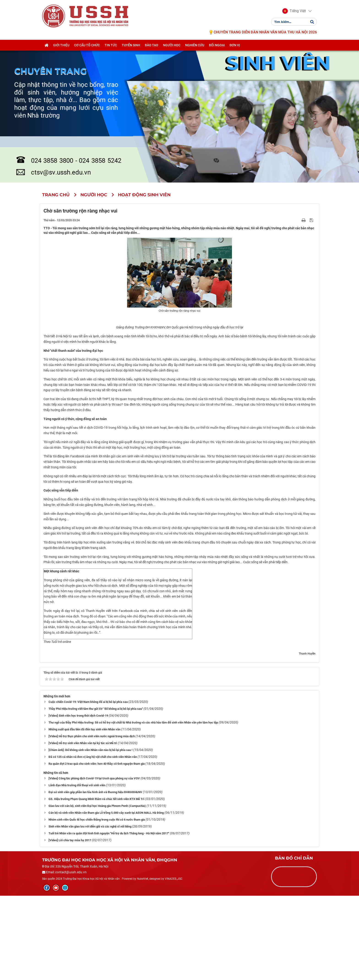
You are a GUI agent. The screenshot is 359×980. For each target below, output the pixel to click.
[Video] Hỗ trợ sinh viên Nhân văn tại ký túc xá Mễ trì (83, 827)
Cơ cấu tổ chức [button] (87, 45)
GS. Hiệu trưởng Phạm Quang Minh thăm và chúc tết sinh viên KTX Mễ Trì (97, 883)
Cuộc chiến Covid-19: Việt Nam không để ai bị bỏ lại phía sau (88, 786)
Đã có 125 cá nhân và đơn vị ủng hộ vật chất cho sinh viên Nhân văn (93, 841)
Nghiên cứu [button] (195, 45)
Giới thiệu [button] (61, 45)
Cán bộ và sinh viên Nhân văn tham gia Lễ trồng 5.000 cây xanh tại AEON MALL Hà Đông (106, 897)
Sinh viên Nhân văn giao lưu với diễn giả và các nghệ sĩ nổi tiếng (90, 910)
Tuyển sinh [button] (131, 45)
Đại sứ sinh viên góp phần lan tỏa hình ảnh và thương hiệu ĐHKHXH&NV (95, 876)
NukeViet (143, 963)
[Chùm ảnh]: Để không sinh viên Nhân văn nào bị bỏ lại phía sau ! (91, 834)
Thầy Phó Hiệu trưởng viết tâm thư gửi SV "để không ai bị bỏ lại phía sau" (96, 793)
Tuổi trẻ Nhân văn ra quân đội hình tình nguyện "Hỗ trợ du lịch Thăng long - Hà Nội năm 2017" (109, 917)
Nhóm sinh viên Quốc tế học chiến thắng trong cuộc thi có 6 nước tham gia (97, 904)
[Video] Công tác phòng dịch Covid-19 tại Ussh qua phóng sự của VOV (94, 862)
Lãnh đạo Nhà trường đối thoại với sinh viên (77, 869)
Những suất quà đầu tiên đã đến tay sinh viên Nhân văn (84, 813)
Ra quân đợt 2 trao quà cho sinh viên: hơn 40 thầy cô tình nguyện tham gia (97, 848)
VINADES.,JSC (174, 963)
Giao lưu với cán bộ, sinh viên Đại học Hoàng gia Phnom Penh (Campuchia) (97, 890)
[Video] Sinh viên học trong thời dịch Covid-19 (78, 800)
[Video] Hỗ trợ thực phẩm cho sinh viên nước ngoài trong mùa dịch (92, 820)
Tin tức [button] (111, 45)
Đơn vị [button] (235, 45)
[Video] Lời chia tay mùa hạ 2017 (70, 924)
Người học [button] (172, 45)
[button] (294, 11)
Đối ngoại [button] (217, 45)
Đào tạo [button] (152, 45)
